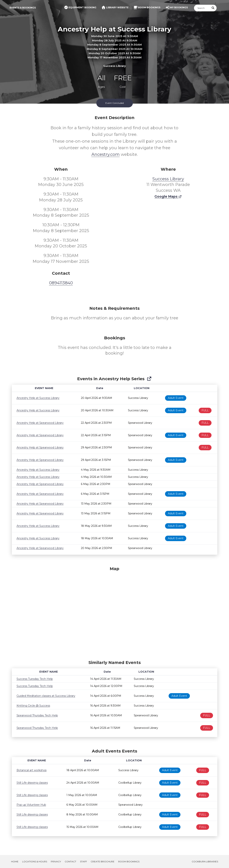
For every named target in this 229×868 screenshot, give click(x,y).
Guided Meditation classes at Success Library (46, 696)
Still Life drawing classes (32, 783)
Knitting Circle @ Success (33, 706)
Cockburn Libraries (205, 861)
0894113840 (61, 283)
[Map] (115, 612)
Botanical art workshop (32, 770)
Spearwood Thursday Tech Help (37, 715)
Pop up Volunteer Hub (31, 805)
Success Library (168, 179)
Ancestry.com (106, 154)
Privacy (56, 861)
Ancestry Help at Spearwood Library (40, 423)
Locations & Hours (35, 861)
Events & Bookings (23, 8)
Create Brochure (103, 861)
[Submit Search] (213, 8)
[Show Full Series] (149, 379)
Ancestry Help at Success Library (38, 398)
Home (15, 861)
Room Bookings (129, 861)
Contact (70, 861)
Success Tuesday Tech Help (35, 679)
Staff (83, 861)
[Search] (202, 8)
